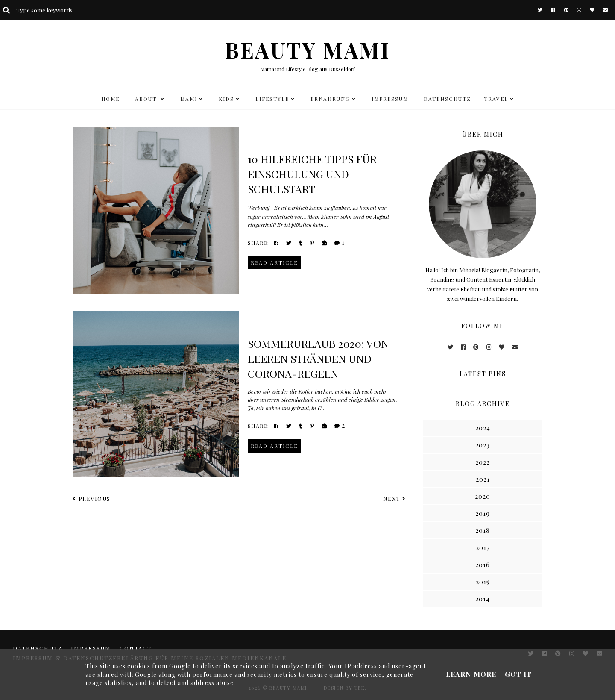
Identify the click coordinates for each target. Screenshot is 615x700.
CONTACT (136, 648)
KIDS (226, 99)
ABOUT (147, 99)
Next (395, 499)
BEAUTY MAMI (307, 50)
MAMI (189, 99)
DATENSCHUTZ (447, 99)
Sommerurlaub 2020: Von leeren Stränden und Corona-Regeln (318, 358)
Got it (518, 674)
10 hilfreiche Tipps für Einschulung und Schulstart (312, 174)
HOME (110, 99)
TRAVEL (496, 99)
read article (274, 262)
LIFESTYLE (272, 99)
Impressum (390, 99)
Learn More (471, 674)
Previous (92, 499)
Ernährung (330, 99)
